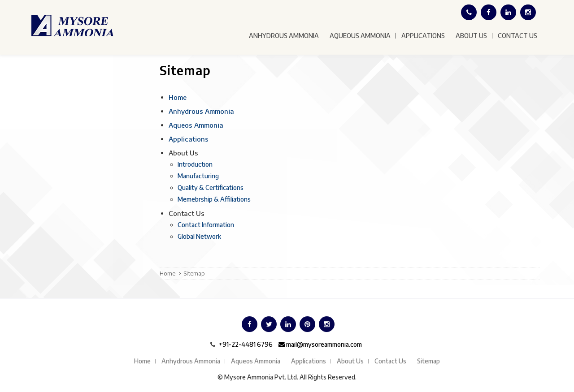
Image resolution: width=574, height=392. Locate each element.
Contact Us (517, 36)
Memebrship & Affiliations (214, 199)
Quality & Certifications (211, 187)
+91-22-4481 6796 (246, 344)
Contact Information (206, 225)
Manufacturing (198, 176)
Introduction (195, 164)
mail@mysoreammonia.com (320, 344)
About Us (471, 36)
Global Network (199, 236)
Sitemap (428, 361)
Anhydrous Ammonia (284, 36)
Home (178, 97)
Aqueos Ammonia (196, 125)
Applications (423, 36)
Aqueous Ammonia (360, 36)
